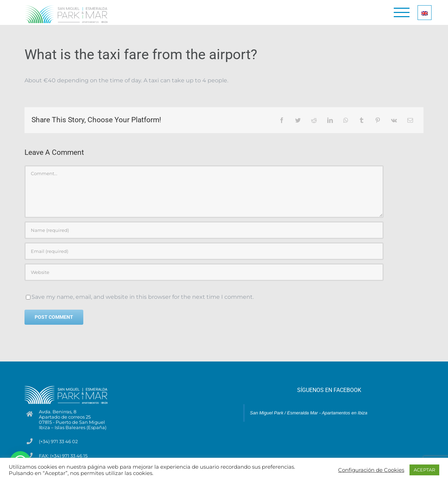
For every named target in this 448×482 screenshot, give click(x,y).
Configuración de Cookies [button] (371, 470)
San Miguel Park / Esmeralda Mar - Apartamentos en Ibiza (309, 413)
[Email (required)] (204, 251)
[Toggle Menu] (402, 12)
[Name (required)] (204, 230)
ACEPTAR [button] (424, 470)
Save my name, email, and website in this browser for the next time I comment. (143, 297)
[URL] (204, 272)
